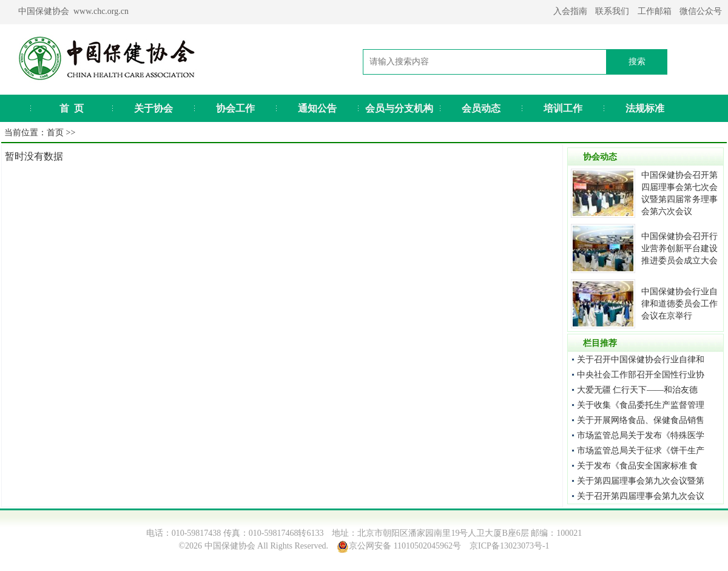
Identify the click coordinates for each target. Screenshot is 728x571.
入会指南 (570, 11)
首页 (55, 133)
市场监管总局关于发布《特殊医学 (641, 435)
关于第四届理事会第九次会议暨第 (641, 481)
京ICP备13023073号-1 (509, 546)
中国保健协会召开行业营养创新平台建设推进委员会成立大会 (679, 248)
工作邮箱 (655, 11)
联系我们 (612, 11)
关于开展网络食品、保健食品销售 (641, 420)
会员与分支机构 (399, 108)
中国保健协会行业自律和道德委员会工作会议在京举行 (679, 304)
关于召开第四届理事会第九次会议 (641, 496)
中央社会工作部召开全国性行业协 (641, 375)
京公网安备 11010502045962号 (405, 546)
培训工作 (563, 108)
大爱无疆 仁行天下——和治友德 (638, 390)
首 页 (72, 108)
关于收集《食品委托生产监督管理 (641, 405)
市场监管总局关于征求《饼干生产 (641, 451)
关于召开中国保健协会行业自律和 (641, 360)
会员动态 (481, 108)
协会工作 (235, 108)
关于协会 (153, 108)
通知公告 (317, 108)
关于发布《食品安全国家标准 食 (638, 466)
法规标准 (645, 108)
